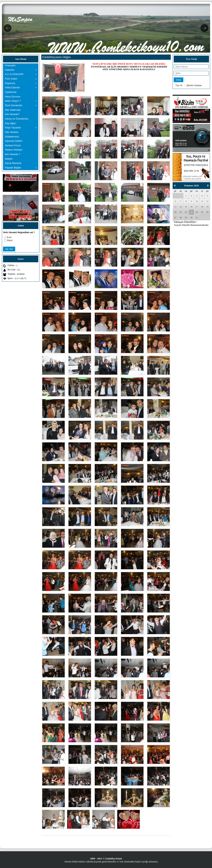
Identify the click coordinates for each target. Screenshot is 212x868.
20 (175, 212)
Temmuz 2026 (191, 185)
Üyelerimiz (11, 92)
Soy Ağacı (11, 123)
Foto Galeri (11, 79)
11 (202, 201)
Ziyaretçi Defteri (14, 141)
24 (197, 212)
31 (197, 218)
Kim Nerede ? (13, 154)
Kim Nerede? (12, 114)
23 (191, 212)
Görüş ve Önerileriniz (17, 119)
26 (207, 212)
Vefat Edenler (12, 88)
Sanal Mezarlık (13, 163)
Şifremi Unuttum (194, 85)
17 (197, 207)
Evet (9, 237)
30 (191, 218)
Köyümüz (10, 83)
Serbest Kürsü (13, 145)
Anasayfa (10, 65)
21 (181, 212)
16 (191, 207)
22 (186, 212)
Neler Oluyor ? (13, 101)
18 (202, 207)
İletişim (9, 159)
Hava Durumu (13, 97)
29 (186, 218)
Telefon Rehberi (14, 150)
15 (186, 207)
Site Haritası (12, 132)
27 (175, 218)
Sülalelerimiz (12, 137)
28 (181, 218)
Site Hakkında (13, 110)
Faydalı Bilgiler (13, 168)
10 (197, 201)
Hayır (10, 240)
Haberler (10, 70)
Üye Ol (179, 85)
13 (175, 207)
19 (207, 207)
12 (207, 201)
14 (181, 207)
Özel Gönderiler (14, 105)
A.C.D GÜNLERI (14, 74)
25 (202, 212)
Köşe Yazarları (13, 128)
